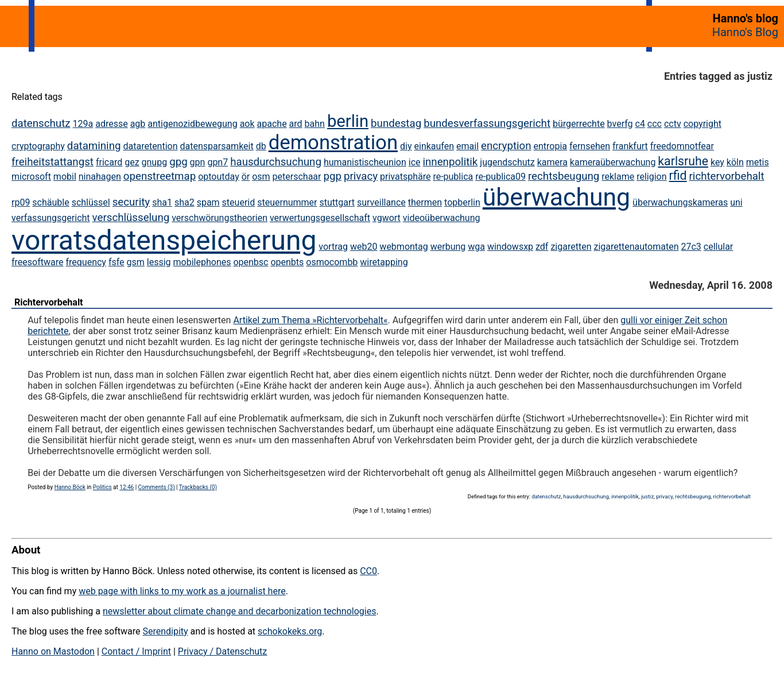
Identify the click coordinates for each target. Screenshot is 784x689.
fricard (109, 162)
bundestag (396, 123)
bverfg (620, 124)
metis (758, 162)
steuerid (239, 202)
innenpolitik (450, 162)
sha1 (162, 202)
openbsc (251, 262)
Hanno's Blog (745, 32)
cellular (718, 247)
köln (735, 162)
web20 (364, 247)
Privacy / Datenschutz (222, 651)
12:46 (127, 487)
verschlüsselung (131, 218)
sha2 (185, 202)
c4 (640, 124)
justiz (647, 496)
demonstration (333, 142)
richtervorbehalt (727, 176)
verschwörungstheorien (220, 218)
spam (208, 202)
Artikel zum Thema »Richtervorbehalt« (310, 320)
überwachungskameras (680, 202)
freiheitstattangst (53, 162)
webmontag (403, 247)
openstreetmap (160, 176)
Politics (102, 487)
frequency (86, 262)
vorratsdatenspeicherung (164, 240)
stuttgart (337, 202)
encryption (506, 146)
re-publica (453, 177)
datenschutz (41, 123)
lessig (159, 262)
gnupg (155, 162)
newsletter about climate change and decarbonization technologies (239, 611)
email (467, 146)
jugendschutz (507, 162)
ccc (655, 124)
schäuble (51, 202)
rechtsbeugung (564, 176)
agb (138, 124)
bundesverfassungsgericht (487, 123)
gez (132, 162)
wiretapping (384, 262)
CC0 (368, 571)
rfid (678, 175)
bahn (315, 124)
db (261, 146)
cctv (673, 124)
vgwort (387, 218)
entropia (551, 146)
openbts (287, 262)
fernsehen (590, 146)
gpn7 (218, 162)
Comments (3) (157, 487)
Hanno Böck (70, 487)
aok (247, 124)
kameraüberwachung (613, 162)
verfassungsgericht (51, 218)
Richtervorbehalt (49, 302)
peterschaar (297, 177)
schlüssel (91, 202)
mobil (65, 177)
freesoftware (37, 262)
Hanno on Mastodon (53, 651)
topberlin (462, 202)
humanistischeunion (365, 162)
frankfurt (630, 146)
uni (736, 202)
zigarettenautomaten (636, 247)
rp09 (21, 202)
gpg (178, 162)
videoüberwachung (442, 218)
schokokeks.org (290, 631)
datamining (94, 146)
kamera (552, 162)
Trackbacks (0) (198, 487)
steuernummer (287, 202)
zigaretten (571, 247)
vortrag (333, 247)
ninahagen (100, 177)
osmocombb (332, 262)
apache (272, 124)
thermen (425, 202)
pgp (332, 176)
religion (651, 177)
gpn (198, 162)
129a (83, 124)
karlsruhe (683, 161)
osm (261, 177)
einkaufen (434, 146)
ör (246, 177)
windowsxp (510, 247)
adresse (111, 124)
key (717, 162)
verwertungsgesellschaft (320, 218)
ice (415, 162)
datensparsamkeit (217, 146)
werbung (448, 247)
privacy (361, 176)
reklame (618, 177)
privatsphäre (405, 177)
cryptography (38, 146)
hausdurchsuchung (276, 162)
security (131, 202)
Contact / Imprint (136, 651)
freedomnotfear (682, 146)
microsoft (31, 177)
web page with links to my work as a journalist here (182, 591)
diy (406, 146)
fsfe (117, 262)
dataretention (150, 146)
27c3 (691, 247)
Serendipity (165, 631)
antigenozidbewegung (192, 124)
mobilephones (202, 262)
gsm (136, 262)
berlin (348, 121)
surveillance (381, 202)
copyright (703, 124)
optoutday (219, 177)
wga (476, 247)
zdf (542, 247)
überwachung (556, 197)
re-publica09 (500, 177)
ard (296, 124)
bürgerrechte (579, 124)
